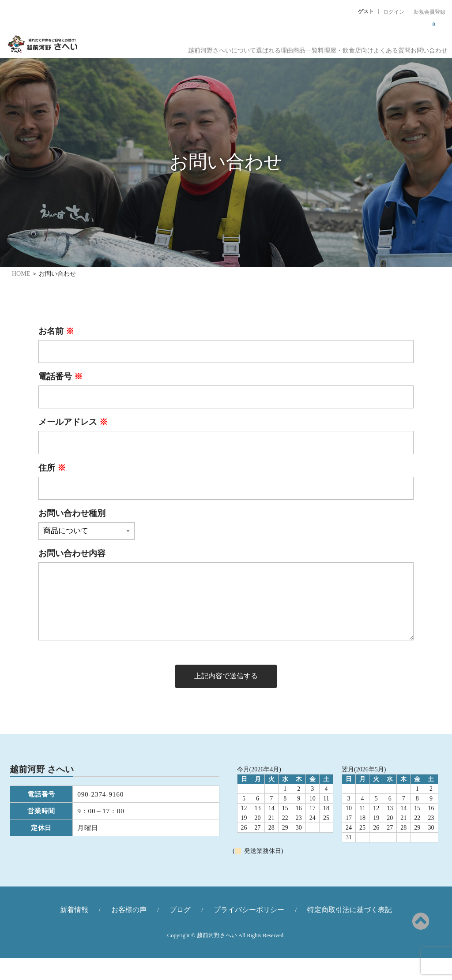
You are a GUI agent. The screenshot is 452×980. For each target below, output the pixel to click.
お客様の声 (129, 932)
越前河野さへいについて (158, 49)
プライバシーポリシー (249, 932)
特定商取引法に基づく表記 (350, 932)
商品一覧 (267, 49)
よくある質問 (378, 49)
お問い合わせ (427, 49)
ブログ (180, 932)
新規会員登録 (429, 12)
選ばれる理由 (223, 49)
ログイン (394, 12)
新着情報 (74, 932)
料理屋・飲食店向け (319, 49)
